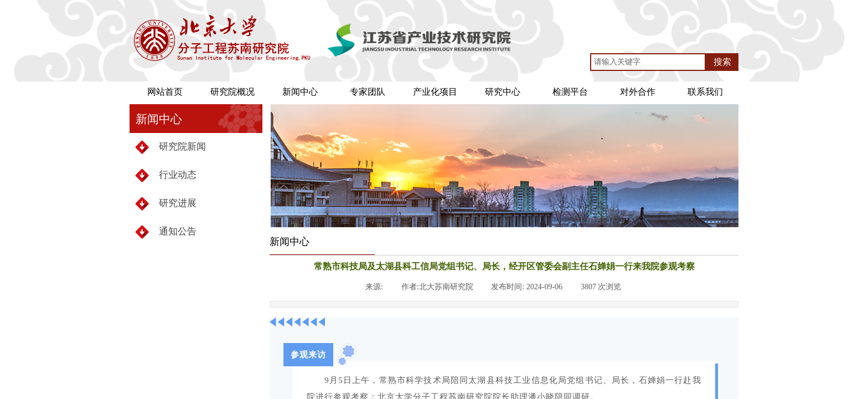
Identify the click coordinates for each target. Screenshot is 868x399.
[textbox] (648, 62)
